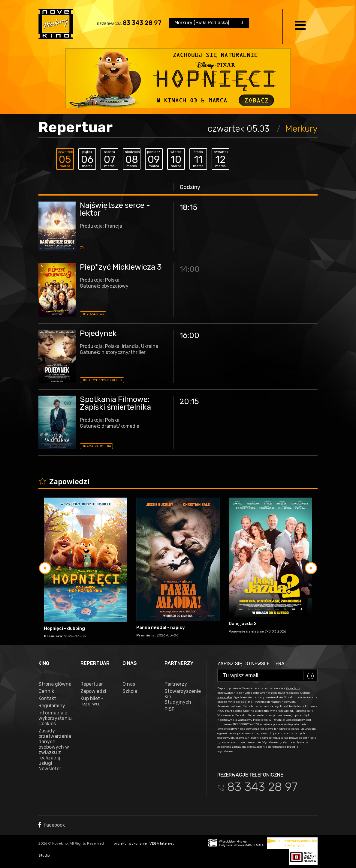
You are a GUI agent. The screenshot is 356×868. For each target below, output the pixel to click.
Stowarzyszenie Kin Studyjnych (181, 697)
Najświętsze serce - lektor (115, 209)
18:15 (189, 207)
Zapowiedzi (93, 691)
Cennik (46, 691)
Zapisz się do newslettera (251, 664)
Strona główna (55, 684)
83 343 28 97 (142, 23)
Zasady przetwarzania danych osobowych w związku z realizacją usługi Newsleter (55, 750)
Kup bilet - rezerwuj (92, 701)
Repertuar (92, 684)
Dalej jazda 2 (243, 624)
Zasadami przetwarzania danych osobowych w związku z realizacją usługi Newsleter (264, 693)
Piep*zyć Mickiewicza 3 (121, 267)
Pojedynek (98, 333)
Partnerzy (176, 684)
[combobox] (209, 23)
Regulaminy (52, 706)
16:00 (189, 335)
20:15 (189, 401)
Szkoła (130, 691)
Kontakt (47, 699)
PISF (169, 709)
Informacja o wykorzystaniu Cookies (55, 718)
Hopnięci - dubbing (64, 628)
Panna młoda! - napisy (161, 627)
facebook (52, 825)
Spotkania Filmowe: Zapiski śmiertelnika (115, 403)
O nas (129, 684)
